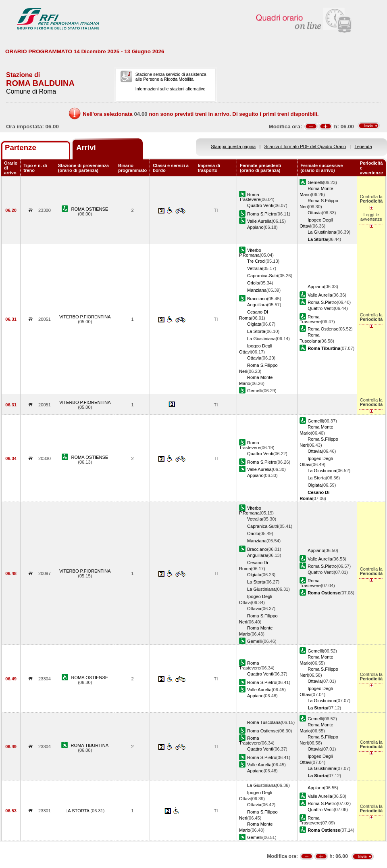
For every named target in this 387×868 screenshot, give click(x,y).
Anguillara (257, 305)
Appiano (255, 227)
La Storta (256, 331)
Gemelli (315, 182)
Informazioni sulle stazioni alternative (171, 89)
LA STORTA (78, 811)
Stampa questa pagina (233, 146)
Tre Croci (256, 261)
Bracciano (257, 299)
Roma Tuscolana (264, 722)
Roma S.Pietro (262, 214)
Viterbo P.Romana (250, 253)
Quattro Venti (260, 205)
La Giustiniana (322, 232)
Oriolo (253, 283)
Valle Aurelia (259, 221)
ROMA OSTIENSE (89, 209)
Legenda (363, 146)
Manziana (257, 290)
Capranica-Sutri (263, 276)
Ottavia (315, 213)
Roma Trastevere (250, 197)
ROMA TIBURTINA (89, 745)
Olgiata (254, 324)
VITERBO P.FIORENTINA (85, 317)
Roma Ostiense (323, 329)
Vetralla (255, 268)
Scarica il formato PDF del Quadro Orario (305, 146)
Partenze (21, 147)
